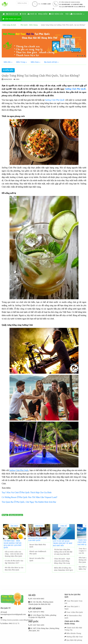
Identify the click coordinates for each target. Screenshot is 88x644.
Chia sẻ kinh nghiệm (64, 526)
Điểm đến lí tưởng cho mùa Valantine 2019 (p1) (63, 569)
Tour (23, 14)
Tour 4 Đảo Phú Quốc (75, 612)
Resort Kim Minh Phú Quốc (38, 546)
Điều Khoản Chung (74, 633)
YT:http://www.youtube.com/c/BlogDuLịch (17, 620)
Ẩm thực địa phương (14, 526)
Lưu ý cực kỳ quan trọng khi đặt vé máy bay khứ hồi (63, 543)
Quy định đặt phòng (74, 640)
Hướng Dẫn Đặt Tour (75, 637)
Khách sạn (12, 14)
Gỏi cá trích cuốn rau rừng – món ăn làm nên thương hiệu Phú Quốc (14, 554)
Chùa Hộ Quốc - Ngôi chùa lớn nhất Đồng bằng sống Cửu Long (62, 561)
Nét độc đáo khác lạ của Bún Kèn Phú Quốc (14, 569)
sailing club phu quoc (16, 515)
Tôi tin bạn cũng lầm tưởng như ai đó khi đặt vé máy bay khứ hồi (63, 552)
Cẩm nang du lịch (12, 19)
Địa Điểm (43, 14)
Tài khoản (77, 14)
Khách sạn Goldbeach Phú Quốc (38, 553)
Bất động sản (56, 14)
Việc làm (69, 14)
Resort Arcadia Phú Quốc (37, 559)
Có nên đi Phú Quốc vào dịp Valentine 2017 (14, 562)
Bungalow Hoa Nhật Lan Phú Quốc (38, 539)
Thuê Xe (32, 14)
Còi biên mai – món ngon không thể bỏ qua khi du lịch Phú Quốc (13, 544)
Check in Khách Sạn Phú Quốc (39, 526)
